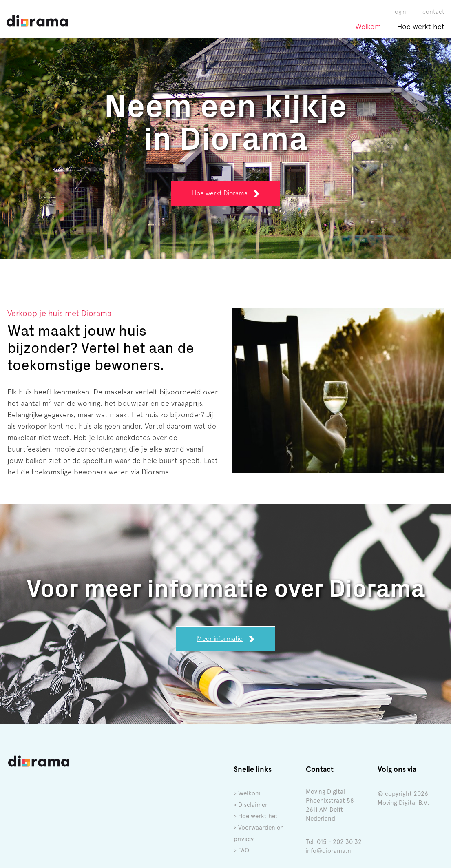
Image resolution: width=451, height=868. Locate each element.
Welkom (368, 24)
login (400, 9)
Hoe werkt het (421, 24)
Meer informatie (225, 637)
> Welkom (247, 791)
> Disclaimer (251, 803)
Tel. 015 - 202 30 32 (334, 840)
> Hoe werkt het (256, 814)
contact (433, 9)
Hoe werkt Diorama (225, 191)
